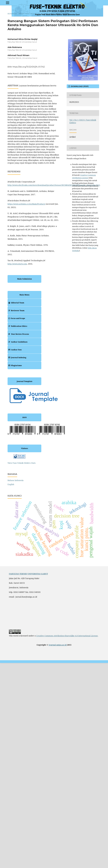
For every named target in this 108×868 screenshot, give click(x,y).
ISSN (25, 417)
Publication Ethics (17, 326)
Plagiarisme (15, 365)
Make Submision (25, 279)
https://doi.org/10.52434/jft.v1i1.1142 (29, 67)
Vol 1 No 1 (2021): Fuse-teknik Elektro (43, 14)
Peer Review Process (18, 334)
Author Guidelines (17, 342)
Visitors (25, 448)
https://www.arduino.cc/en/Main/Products (26, 204)
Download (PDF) (79, 86)
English (11, 484)
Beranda (12, 14)
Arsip (21, 14)
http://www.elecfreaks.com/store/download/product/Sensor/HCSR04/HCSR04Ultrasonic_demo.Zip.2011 (54, 185)
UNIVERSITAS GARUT (38, 574)
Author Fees (15, 350)
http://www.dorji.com (17, 264)
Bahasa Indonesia (16, 480)
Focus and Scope (16, 318)
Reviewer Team (16, 310)
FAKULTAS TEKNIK (18, 574)
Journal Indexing (17, 357)
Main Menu (24, 295)
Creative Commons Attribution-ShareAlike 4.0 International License (67, 636)
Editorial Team (16, 303)
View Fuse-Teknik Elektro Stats (22, 463)
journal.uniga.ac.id (58, 645)
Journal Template (25, 381)
